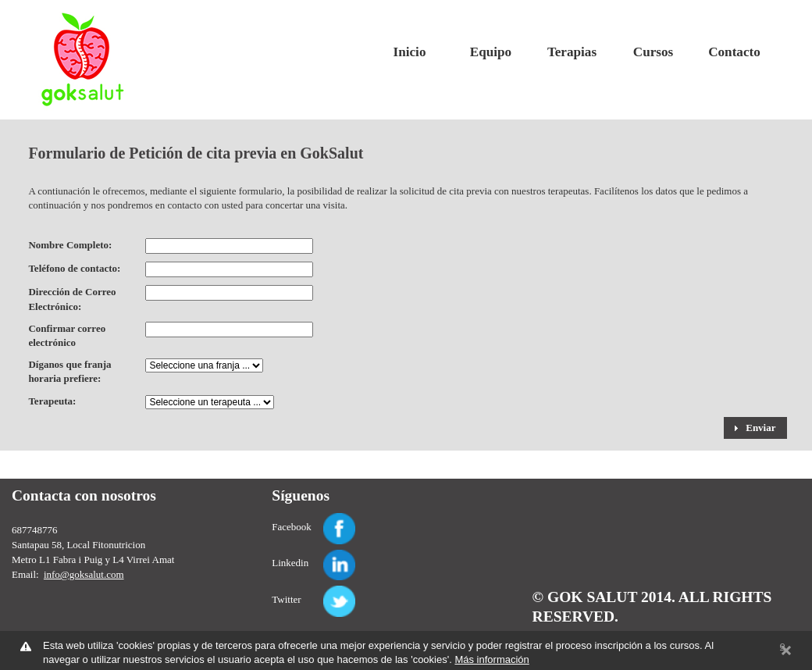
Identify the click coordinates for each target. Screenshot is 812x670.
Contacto (734, 52)
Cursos (653, 52)
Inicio (410, 52)
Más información (491, 659)
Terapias (572, 52)
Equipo (491, 52)
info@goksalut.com (84, 574)
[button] (755, 428)
